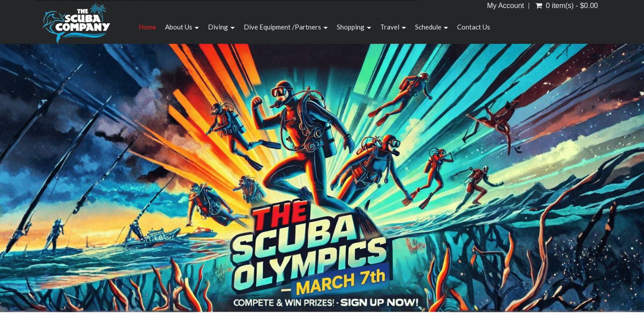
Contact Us (474, 27)
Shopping (354, 27)
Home (147, 27)
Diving (221, 27)
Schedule (432, 27)
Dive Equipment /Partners (286, 27)
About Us (182, 27)
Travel (393, 27)
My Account (506, 6)
